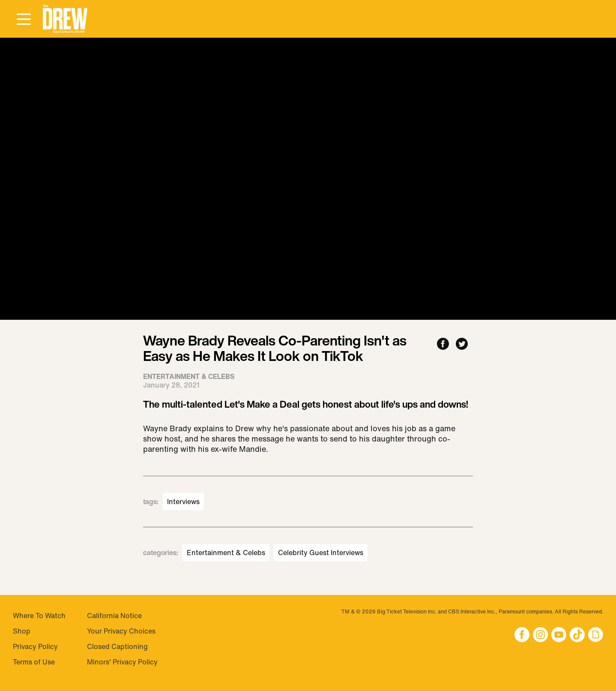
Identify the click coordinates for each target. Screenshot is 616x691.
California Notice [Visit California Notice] (114, 616)
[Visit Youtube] (559, 635)
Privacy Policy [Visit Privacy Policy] (35, 646)
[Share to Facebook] (443, 344)
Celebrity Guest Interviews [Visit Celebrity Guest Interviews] (321, 553)
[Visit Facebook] (522, 635)
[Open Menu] (24, 20)
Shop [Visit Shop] (22, 631)
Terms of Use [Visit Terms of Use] (34, 662)
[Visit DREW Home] (65, 19)
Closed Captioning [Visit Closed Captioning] (117, 646)
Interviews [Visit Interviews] (183, 502)
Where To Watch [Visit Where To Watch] (39, 616)
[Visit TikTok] (577, 635)
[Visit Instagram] (540, 635)
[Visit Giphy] (596, 635)
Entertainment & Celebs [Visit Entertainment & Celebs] (226, 553)
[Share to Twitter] (462, 344)
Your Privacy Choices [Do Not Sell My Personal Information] (121, 631)
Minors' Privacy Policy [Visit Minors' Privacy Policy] (122, 662)
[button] (65, 19)
